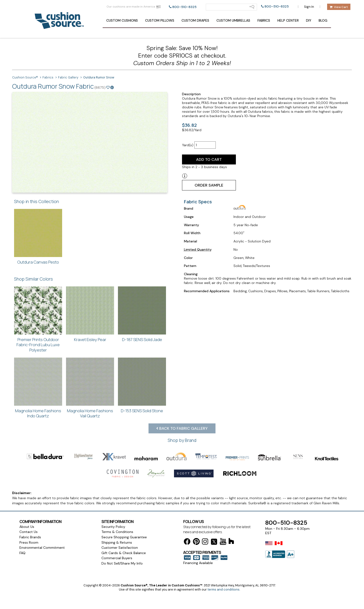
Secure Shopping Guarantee (124, 541)
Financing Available (198, 567)
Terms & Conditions (117, 536)
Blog (323, 20)
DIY (309, 20)
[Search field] (231, 7)
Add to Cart (209, 159)
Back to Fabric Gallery (182, 428)
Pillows (160, 20)
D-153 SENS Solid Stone (142, 411)
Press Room (29, 547)
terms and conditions (223, 594)
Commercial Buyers (117, 562)
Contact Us (29, 536)
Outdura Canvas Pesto (38, 262)
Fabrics (264, 20)
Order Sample (209, 185)
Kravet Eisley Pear (90, 339)
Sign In (309, 7)
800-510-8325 (184, 7)
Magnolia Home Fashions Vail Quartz (90, 413)
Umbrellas (233, 20)
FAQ (22, 557)
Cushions (122, 20)
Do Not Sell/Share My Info (122, 568)
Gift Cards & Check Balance (124, 557)
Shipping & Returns (117, 547)
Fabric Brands (30, 541)
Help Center (288, 20)
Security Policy (113, 531)
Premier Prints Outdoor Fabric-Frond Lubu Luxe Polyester (38, 345)
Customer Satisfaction (120, 552)
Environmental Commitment (42, 552)
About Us (27, 531)
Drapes (195, 20)
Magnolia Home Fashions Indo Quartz (38, 413)
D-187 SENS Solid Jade (142, 339)
